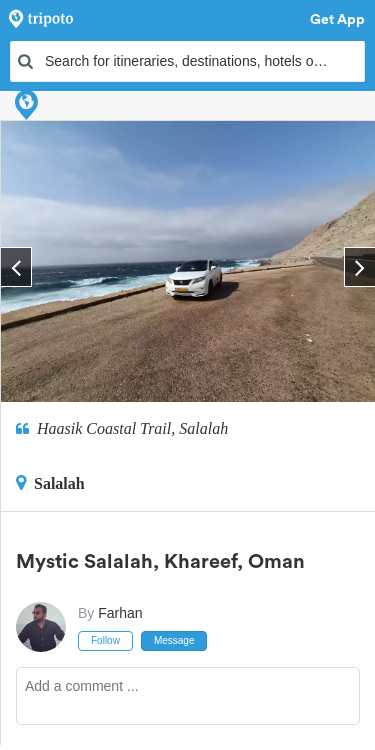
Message (174, 640)
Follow (105, 640)
